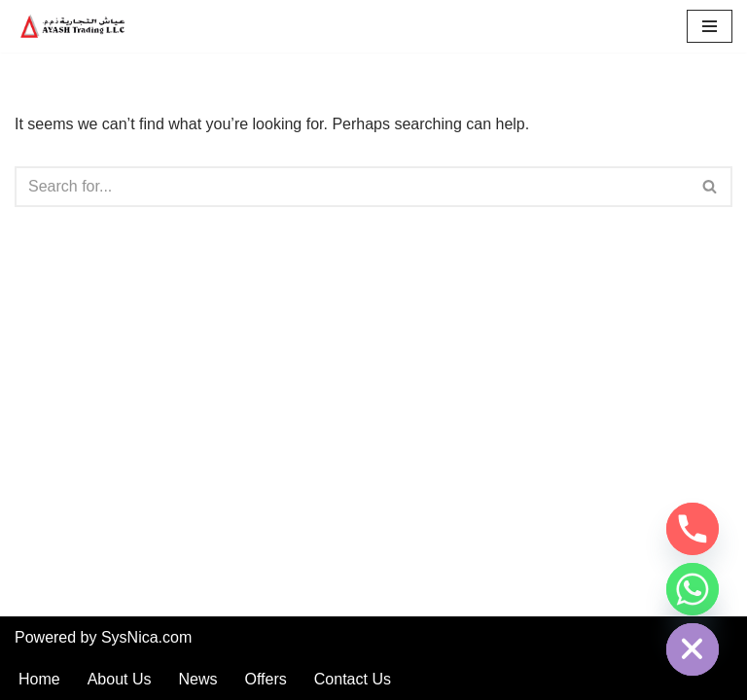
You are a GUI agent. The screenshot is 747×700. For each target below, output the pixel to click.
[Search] (352, 187)
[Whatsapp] (693, 589)
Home (39, 679)
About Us (120, 679)
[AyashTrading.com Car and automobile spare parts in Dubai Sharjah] (73, 26)
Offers (266, 679)
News (198, 679)
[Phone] (693, 529)
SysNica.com (146, 637)
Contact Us (353, 679)
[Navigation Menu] (710, 26)
